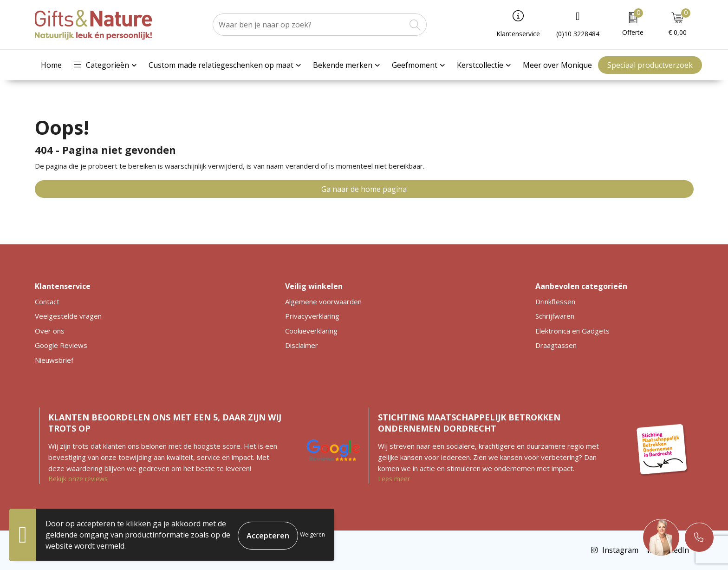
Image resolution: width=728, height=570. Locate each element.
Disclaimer (302, 345)
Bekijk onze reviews (78, 479)
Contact (47, 301)
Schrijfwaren (555, 316)
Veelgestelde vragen (68, 316)
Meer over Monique (557, 65)
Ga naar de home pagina (364, 189)
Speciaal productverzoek (650, 65)
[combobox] (309, 25)
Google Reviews (61, 345)
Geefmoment (415, 65)
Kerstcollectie (480, 65)
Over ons (50, 331)
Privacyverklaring (312, 316)
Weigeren (312, 534)
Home (51, 65)
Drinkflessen (555, 301)
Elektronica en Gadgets (572, 331)
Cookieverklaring (311, 331)
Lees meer (394, 479)
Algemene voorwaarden (323, 301)
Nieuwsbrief (54, 360)
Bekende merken (343, 65)
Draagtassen (556, 345)
